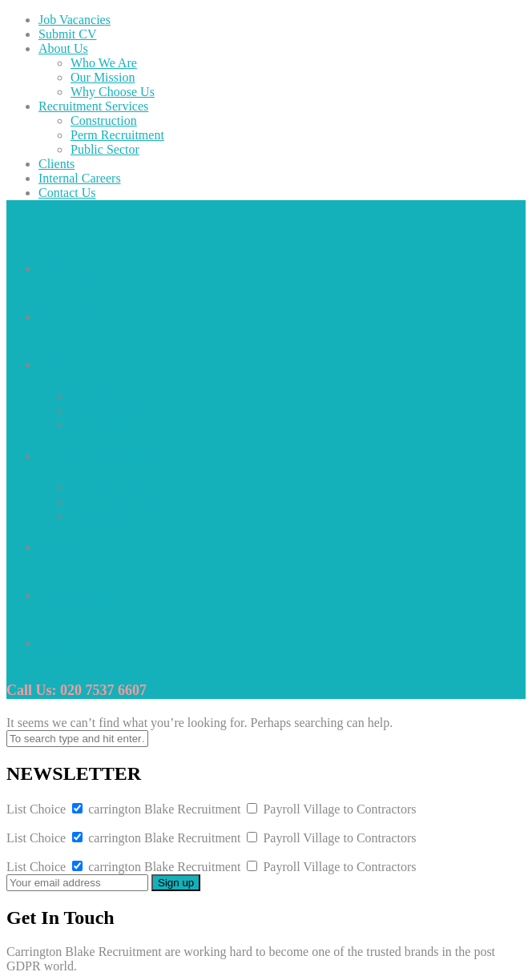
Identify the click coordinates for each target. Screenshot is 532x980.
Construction (104, 120)
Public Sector (105, 149)
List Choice (36, 809)
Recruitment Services (93, 106)
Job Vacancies (75, 20)
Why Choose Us (113, 92)
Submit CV (67, 34)
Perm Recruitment (117, 135)
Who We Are (104, 63)
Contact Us (67, 193)
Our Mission (103, 77)
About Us (63, 48)
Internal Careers (80, 178)
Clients (56, 164)
